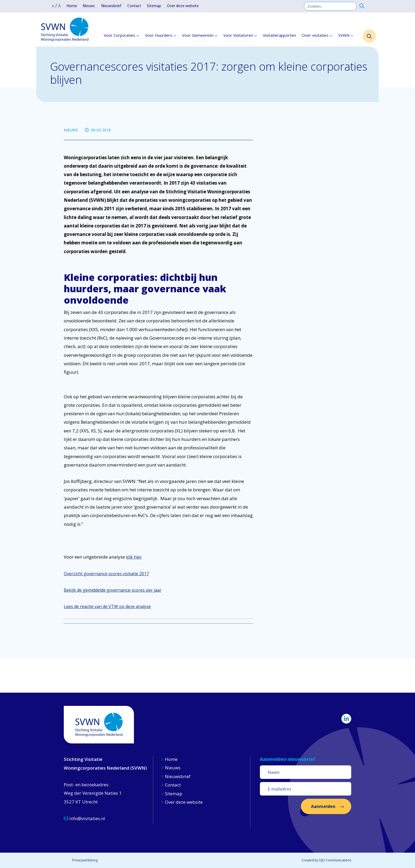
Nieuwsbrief (111, 6)
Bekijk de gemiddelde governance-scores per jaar (113, 590)
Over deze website (183, 6)
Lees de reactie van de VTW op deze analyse (107, 606)
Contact (134, 6)
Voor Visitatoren (238, 35)
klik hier (134, 557)
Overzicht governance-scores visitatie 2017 (106, 574)
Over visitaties (315, 35)
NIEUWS (71, 130)
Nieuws (89, 6)
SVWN (344, 35)
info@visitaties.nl (84, 818)
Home (72, 6)
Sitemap (154, 6)
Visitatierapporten (279, 35)
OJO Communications (335, 860)
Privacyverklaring (85, 860)
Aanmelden (323, 806)
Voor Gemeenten (198, 35)
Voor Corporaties (119, 35)
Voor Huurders (159, 35)
